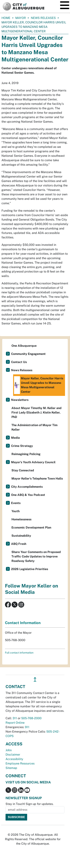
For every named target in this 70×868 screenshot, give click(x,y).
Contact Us (19, 362)
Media (15, 438)
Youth (16, 511)
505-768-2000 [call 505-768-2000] (31, 718)
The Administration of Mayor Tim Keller (34, 427)
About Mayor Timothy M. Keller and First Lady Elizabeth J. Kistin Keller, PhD (36, 412)
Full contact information (19, 653)
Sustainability (21, 536)
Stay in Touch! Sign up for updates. (30, 804)
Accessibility (14, 759)
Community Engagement (28, 354)
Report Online (15, 723)
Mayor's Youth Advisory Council (33, 462)
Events (16, 503)
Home (6, 18)
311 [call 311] (15, 718)
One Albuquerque (24, 346)
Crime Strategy (22, 446)
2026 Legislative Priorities (30, 569)
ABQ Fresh (19, 544)
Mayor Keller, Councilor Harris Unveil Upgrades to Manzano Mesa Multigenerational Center (39, 385)
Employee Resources (20, 763)
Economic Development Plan (31, 527)
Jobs (9, 750)
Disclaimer (13, 755)
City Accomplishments (27, 487)
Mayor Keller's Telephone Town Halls (37, 479)
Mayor (21, 18)
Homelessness (21, 519)
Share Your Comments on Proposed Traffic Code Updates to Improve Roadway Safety (36, 556)
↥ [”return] (35, 679)
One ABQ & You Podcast (28, 495)
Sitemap (11, 768)
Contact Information (23, 623)
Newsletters (20, 400)
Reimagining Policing (26, 454)
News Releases (43, 18)
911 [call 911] (27, 727)
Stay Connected (23, 470)
